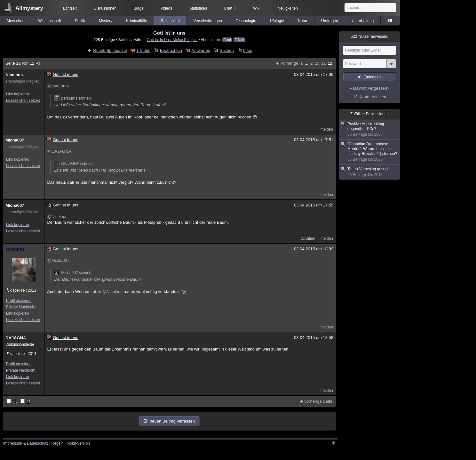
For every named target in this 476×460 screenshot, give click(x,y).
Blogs (139, 8)
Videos (166, 8)
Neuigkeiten (288, 8)
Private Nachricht (21, 307)
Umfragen (330, 21)
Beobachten (171, 50)
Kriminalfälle (136, 21)
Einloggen (372, 77)
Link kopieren (17, 94)
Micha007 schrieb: (73, 273)
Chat (230, 8)
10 (317, 63)
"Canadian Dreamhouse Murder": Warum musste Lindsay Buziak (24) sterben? (370, 152)
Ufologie (277, 21)
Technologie (246, 21)
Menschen (16, 21)
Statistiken (198, 8)
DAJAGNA (16, 338)
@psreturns (58, 86)
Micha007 (15, 140)
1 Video (143, 50)
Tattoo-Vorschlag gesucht (370, 172)
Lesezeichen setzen (23, 101)
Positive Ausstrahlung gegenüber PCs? (370, 129)
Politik (80, 21)
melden (327, 129)
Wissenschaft (49, 21)
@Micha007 (58, 260)
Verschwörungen (208, 21)
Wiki (257, 8)
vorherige (290, 63)
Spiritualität (170, 21)
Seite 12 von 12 (23, 63)
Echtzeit (70, 8)
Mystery (106, 21)
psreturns (15, 249)
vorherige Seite (318, 401)
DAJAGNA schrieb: (74, 164)
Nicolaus (14, 75)
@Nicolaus (57, 217)
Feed (227, 40)
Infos (248, 50)
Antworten (201, 50)
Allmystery (29, 8)
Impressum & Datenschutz (26, 443)
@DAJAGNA (59, 151)
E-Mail (239, 40)
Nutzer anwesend (369, 36)
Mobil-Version (78, 443)
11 (323, 63)
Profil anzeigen (19, 301)
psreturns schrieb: (73, 98)
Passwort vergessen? (369, 88)
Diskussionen (105, 8)
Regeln (58, 443)
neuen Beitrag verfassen (172, 421)
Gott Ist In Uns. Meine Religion (172, 40)
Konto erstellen (373, 97)
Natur (302, 21)
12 (330, 63)
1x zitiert (308, 238)
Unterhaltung (363, 21)
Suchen (227, 50)
